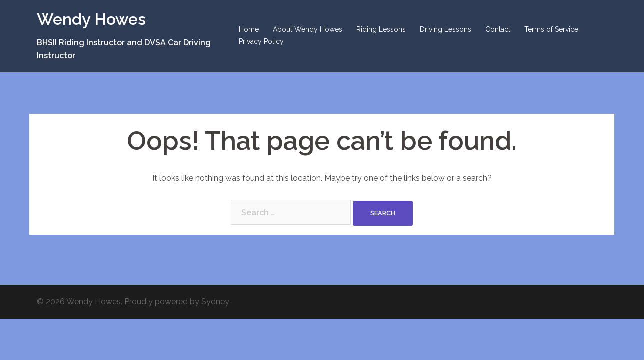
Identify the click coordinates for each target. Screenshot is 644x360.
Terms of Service (551, 29)
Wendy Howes (91, 19)
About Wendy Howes (308, 29)
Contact (498, 29)
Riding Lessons (381, 29)
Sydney (215, 302)
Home (249, 29)
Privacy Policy (261, 41)
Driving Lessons (446, 29)
